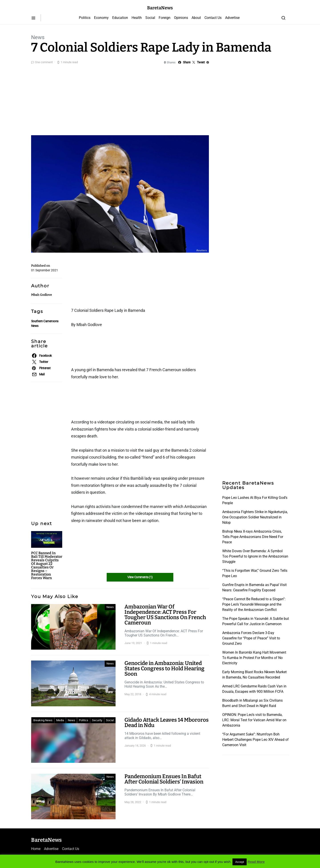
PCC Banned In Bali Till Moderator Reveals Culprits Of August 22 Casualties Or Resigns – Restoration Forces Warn (47, 565)
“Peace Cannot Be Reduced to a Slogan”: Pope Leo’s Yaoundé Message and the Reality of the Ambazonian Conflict (254, 604)
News (38, 37)
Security (97, 720)
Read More (256, 862)
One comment (44, 62)
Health (137, 18)
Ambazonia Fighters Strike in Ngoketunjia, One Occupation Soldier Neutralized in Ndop (255, 517)
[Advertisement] (160, 99)
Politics (85, 18)
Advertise (232, 18)
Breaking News (43, 720)
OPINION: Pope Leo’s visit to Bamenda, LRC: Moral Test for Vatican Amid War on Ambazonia (254, 720)
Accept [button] (240, 862)
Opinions (181, 18)
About (196, 18)
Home (36, 849)
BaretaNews (160, 8)
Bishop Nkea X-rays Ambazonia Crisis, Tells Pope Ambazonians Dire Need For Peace (253, 537)
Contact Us (213, 18)
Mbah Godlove (42, 295)
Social (150, 18)
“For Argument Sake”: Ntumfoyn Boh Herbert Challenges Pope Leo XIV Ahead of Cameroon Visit (255, 740)
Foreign (165, 18)
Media (60, 720)
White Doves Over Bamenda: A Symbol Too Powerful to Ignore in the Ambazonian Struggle (255, 556)
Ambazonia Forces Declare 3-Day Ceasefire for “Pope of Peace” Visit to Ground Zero (251, 638)
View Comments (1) (140, 577)
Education (120, 18)
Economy (101, 18)
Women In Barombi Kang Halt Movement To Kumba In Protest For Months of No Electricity (254, 658)
